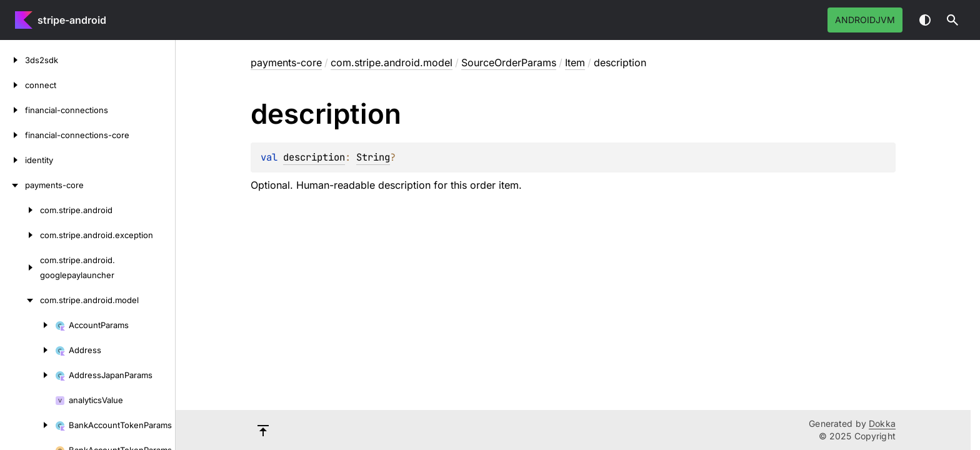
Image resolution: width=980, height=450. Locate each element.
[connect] (12, 85)
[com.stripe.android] (20, 210)
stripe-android (72, 20)
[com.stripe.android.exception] (20, 235)
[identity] (12, 160)
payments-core (286, 62)
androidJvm (865, 20)
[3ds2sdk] (12, 60)
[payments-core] (12, 185)
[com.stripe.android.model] (20, 300)
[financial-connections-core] (12, 135)
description (314, 157)
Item (575, 62)
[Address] (27, 350)
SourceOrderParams (509, 62)
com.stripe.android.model (392, 62)
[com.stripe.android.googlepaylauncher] (20, 267)
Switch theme (925, 20)
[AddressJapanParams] (27, 375)
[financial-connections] (12, 110)
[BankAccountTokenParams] (27, 425)
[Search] (952, 20)
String (373, 157)
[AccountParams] (27, 325)
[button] (952, 20)
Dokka (882, 423)
